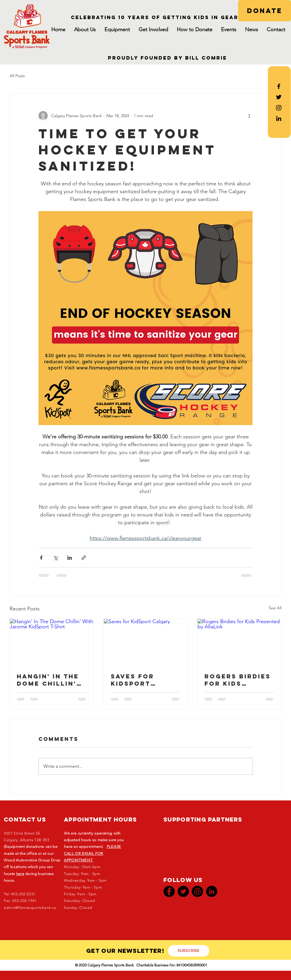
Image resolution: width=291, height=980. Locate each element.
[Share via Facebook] (41, 558)
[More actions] (249, 116)
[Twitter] (183, 891)
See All (275, 608)
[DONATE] (265, 11)
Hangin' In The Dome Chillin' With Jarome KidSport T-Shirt (48, 680)
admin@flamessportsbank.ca (30, 908)
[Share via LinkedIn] (70, 558)
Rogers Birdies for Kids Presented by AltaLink (238, 680)
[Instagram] (197, 891)
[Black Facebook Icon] (279, 86)
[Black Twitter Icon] (279, 97)
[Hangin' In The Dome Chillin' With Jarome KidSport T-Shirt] (52, 642)
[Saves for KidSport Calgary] (146, 642)
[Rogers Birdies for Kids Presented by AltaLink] (239, 642)
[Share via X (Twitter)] (55, 558)
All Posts (17, 76)
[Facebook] (169, 891)
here (20, 874)
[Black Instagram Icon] (279, 108)
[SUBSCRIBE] (189, 951)
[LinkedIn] (279, 118)
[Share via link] (84, 558)
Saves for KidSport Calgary (132, 680)
